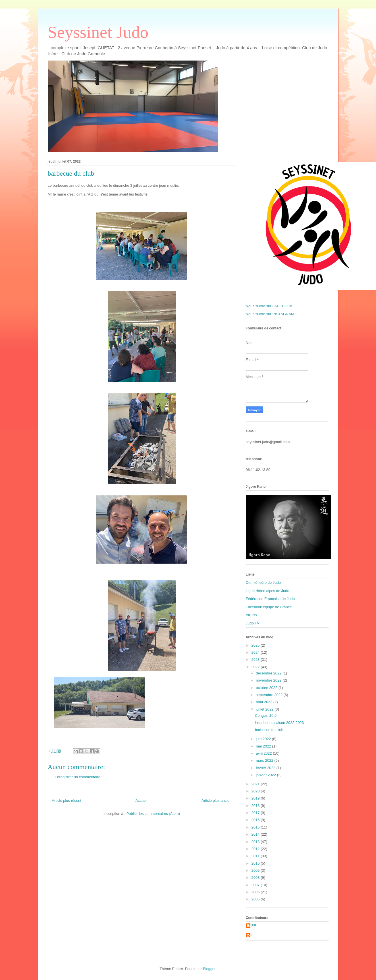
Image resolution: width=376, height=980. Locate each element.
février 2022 (266, 768)
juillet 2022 (265, 709)
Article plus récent (67, 801)
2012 (256, 849)
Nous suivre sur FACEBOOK (269, 306)
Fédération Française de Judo (270, 599)
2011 (256, 856)
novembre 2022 (269, 680)
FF (254, 926)
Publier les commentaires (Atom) (153, 814)
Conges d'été (266, 716)
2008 (256, 878)
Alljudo (251, 615)
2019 (256, 798)
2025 (256, 645)
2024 (256, 652)
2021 (256, 784)
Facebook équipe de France (269, 607)
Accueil (141, 801)
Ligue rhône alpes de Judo (268, 591)
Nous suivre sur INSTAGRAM (270, 314)
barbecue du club (269, 730)
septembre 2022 (270, 695)
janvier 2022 (266, 775)
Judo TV (253, 623)
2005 (256, 899)
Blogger (209, 969)
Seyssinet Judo (98, 32)
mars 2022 (265, 760)
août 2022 (264, 702)
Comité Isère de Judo (263, 583)
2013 (256, 842)
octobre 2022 (267, 688)
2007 (256, 885)
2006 (256, 892)
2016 (256, 820)
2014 (256, 834)
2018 (256, 806)
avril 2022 (264, 753)
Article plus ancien (217, 801)
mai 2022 (264, 746)
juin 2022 (264, 739)
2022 (256, 667)
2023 (256, 660)
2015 (256, 827)
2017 (256, 813)
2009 (256, 870)
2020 (256, 791)
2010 (256, 863)
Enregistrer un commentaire (78, 777)
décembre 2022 (269, 673)
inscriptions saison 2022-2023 (279, 723)
